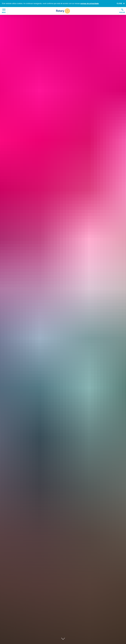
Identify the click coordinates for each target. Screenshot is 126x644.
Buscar (122, 11)
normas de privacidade (90, 3)
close (119, 4)
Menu (4, 11)
